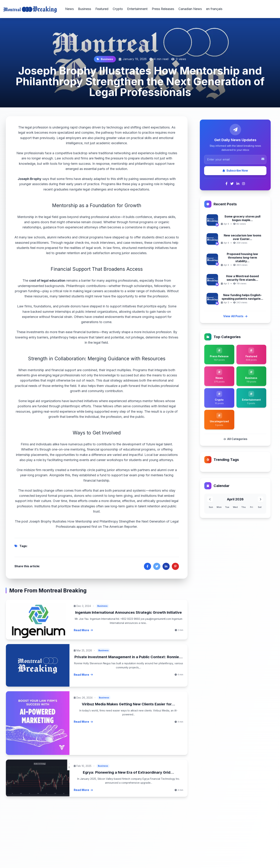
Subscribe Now (235, 170)
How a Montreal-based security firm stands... (242, 278)
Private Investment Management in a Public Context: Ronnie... (129, 657)
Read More (83, 630)
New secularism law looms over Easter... (242, 237)
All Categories (235, 439)
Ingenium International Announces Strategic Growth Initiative (128, 612)
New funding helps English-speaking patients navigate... (242, 297)
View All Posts (235, 316)
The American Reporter (120, 527)
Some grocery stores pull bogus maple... (242, 218)
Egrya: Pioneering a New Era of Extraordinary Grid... (128, 772)
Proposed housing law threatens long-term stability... (242, 258)
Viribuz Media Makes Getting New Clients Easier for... (128, 704)
